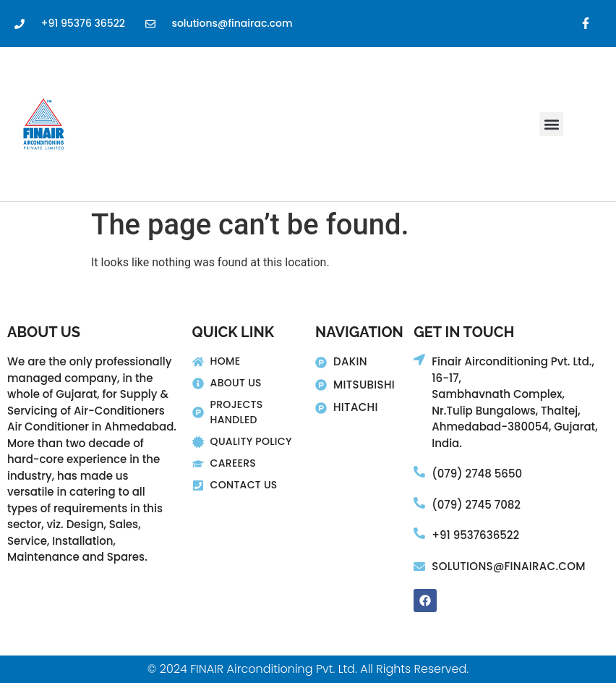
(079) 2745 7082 (476, 505)
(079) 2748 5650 (477, 474)
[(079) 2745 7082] (419, 503)
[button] (551, 124)
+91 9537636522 (475, 535)
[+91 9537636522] (419, 533)
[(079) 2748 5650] (419, 472)
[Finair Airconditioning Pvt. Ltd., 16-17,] (419, 360)
